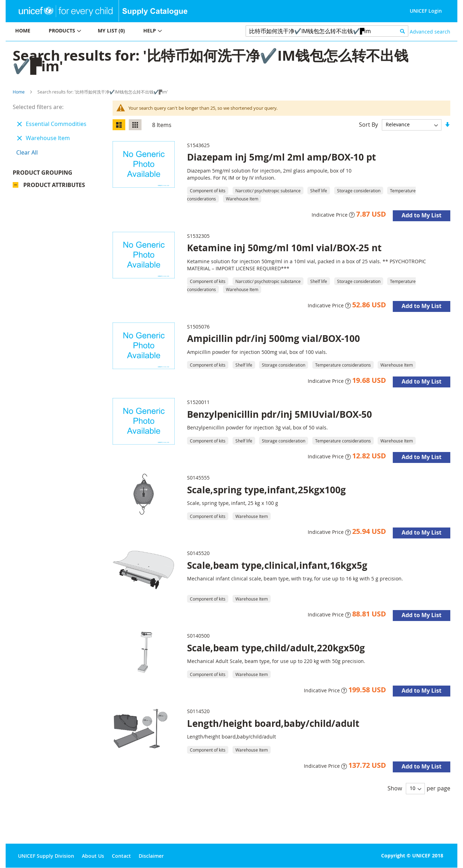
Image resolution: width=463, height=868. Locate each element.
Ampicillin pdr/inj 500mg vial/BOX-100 (273, 338)
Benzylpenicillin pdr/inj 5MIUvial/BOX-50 (279, 414)
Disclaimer (151, 856)
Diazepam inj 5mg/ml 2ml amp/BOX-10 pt (281, 157)
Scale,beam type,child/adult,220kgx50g (276, 648)
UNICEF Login (426, 11)
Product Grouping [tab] (43, 173)
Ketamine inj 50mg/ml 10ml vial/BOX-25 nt (284, 248)
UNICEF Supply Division (46, 856)
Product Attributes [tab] (54, 185)
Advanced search (430, 32)
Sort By (368, 124)
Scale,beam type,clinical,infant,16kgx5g (277, 565)
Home (19, 92)
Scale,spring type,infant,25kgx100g (266, 490)
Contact (121, 856)
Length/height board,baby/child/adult (273, 723)
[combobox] (327, 31)
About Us (93, 856)
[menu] (119, 32)
